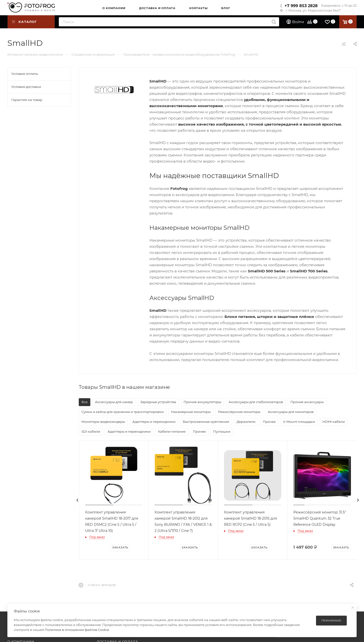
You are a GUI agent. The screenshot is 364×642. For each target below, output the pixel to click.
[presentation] (78, 500)
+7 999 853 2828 (301, 6)
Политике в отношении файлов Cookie (77, 630)
